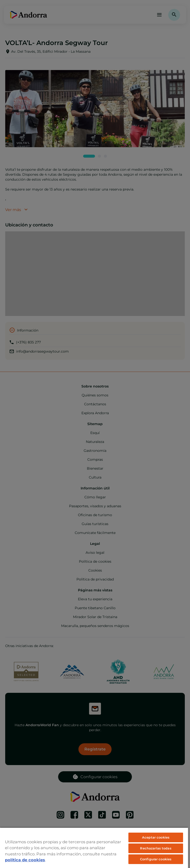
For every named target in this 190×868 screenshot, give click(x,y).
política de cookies (25, 860)
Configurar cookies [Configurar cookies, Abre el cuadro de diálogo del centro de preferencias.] (156, 859)
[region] (94, 848)
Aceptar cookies (156, 837)
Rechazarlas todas (156, 848)
